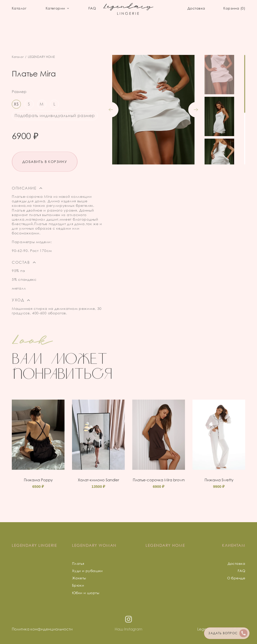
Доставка (196, 8)
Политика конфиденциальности (42, 629)
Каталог (19, 8)
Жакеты (79, 578)
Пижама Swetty (219, 480)
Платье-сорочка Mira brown (159, 480)
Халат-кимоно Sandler (99, 480)
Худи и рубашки (87, 571)
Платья (78, 563)
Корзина (234, 8)
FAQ (92, 8)
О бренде (236, 578)
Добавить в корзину (45, 162)
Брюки (78, 585)
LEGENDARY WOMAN (94, 545)
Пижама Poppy (38, 480)
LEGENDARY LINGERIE (34, 545)
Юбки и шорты (86, 593)
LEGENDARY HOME (41, 57)
